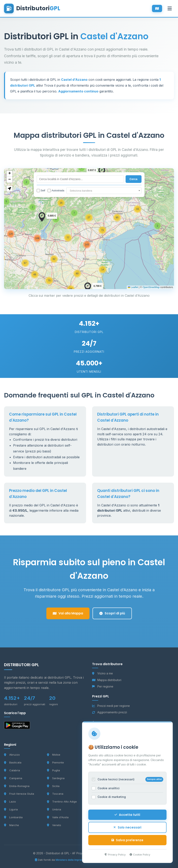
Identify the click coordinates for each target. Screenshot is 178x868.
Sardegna (56, 778)
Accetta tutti (127, 814)
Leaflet (133, 287)
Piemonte (55, 762)
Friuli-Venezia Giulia (19, 794)
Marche (11, 825)
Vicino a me (103, 673)
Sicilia (53, 786)
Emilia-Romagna (17, 786)
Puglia (53, 770)
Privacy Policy (114, 853)
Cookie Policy (139, 853)
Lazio (10, 802)
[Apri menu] (170, 8)
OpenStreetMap (151, 287)
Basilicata (13, 762)
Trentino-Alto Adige (62, 802)
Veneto (54, 825)
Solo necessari (127, 826)
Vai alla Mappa (68, 613)
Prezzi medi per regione (111, 706)
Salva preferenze (127, 839)
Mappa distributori (107, 680)
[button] (157, 226)
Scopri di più (112, 613)
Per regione (103, 686)
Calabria (12, 770)
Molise (54, 755)
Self (41, 191)
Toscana (55, 794)
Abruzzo (12, 755)
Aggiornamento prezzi (110, 712)
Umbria (54, 809)
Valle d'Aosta (58, 817)
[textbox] (104, 191)
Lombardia (13, 817)
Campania (13, 778)
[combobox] (104, 191)
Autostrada (56, 191)
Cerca (134, 179)
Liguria (11, 809)
